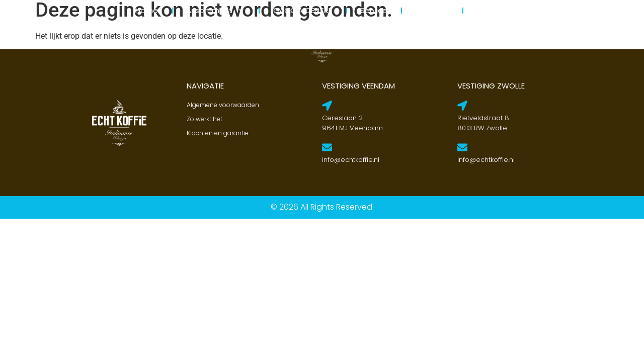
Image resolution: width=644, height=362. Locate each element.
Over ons (432, 10)
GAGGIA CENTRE (303, 10)
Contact (493, 10)
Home (147, 10)
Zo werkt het (205, 119)
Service (374, 10)
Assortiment (216, 10)
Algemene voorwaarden (223, 105)
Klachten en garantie (218, 133)
